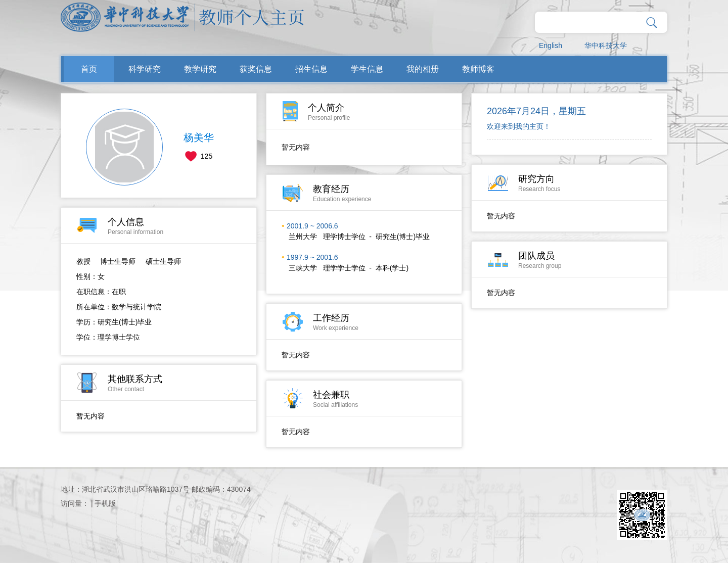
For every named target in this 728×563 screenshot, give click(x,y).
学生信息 (367, 69)
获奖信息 (256, 69)
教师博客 (478, 69)
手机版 (105, 503)
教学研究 (200, 69)
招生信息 (311, 69)
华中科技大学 (606, 45)
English (551, 45)
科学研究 (145, 69)
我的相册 (423, 69)
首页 (89, 69)
